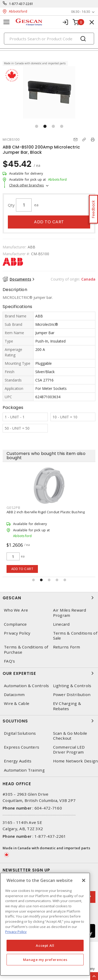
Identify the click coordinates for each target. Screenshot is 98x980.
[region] (45, 924)
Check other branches (27, 185)
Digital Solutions (20, 733)
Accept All (45, 945)
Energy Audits (18, 761)
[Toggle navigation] (7, 22)
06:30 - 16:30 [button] (80, 12)
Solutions (49, 721)
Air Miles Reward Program (70, 613)
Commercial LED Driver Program (69, 750)
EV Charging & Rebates (67, 706)
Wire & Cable (17, 703)
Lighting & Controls (72, 686)
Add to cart (49, 222)
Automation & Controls (26, 686)
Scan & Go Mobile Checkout (70, 736)
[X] (84, 880)
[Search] (49, 39)
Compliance (15, 624)
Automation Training (24, 770)
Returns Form (67, 647)
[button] (37, 126)
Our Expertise (49, 673)
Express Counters (22, 747)
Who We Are (16, 610)
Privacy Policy (17, 633)
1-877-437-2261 (21, 4)
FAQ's (9, 661)
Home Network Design (76, 761)
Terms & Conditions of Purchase (26, 649)
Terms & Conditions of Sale (75, 636)
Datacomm (14, 695)
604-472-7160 (48, 808)
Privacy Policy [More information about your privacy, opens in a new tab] (16, 932)
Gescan (49, 598)
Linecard (61, 624)
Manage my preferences (45, 960)
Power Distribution (72, 695)
